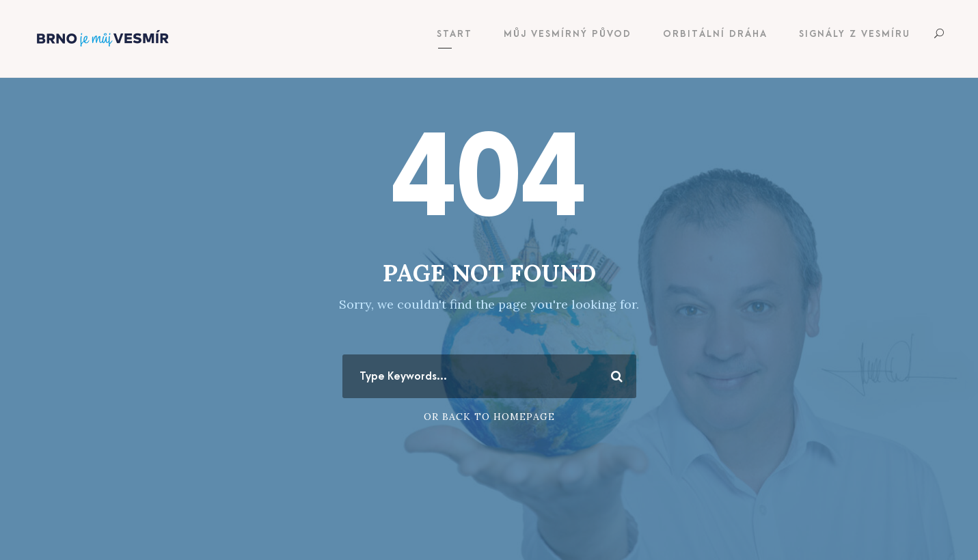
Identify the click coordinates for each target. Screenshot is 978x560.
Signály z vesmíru (855, 34)
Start (454, 34)
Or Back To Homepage (489, 417)
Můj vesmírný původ (568, 34)
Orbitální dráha (715, 34)
